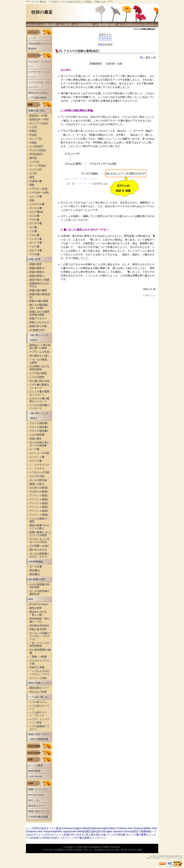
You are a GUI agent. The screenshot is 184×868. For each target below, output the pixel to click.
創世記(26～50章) (39, 119)
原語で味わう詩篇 (39, 280)
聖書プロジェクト (38, 789)
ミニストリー (35, 55)
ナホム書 (34, 235)
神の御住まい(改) (39, 356)
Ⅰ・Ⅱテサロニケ (39, 465)
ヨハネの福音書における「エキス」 (39, 555)
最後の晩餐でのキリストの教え (39, 527)
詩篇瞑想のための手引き (39, 285)
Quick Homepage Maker (169, 856)
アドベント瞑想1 (39, 495)
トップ (34, 24)
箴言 (32, 177)
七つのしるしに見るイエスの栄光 (39, 540)
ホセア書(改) (36, 212)
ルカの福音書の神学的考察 (39, 586)
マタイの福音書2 (39, 427)
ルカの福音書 (37, 435)
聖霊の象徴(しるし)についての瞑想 (40, 534)
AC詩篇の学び (37, 330)
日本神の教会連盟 (38, 817)
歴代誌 (33, 158)
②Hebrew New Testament (40, 831)
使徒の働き (36, 439)
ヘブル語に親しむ (38, 697)
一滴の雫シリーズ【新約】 (38, 416)
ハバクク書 (36, 239)
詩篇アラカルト (38, 318)
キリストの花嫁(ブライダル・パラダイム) (40, 636)
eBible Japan (62, 831)
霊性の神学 (36, 608)
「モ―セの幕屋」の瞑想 (39, 361)
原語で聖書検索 (142, 831)
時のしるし (34, 800)
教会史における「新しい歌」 (38, 613)
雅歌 (32, 185)
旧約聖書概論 (85, 24)
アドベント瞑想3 (39, 503)
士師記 (33, 143)
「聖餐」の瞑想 (38, 657)
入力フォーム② (57, 835)
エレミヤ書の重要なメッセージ (39, 393)
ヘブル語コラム (38, 702)
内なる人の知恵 (38, 692)
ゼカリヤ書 (36, 250)
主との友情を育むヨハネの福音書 (39, 444)
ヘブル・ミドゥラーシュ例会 (39, 721)
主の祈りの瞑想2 (39, 492)
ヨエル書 (34, 216)
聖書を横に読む (37, 111)
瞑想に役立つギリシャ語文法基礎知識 (39, 737)
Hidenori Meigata (91, 847)
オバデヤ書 (36, 223)
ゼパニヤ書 (36, 243)
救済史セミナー (37, 806)
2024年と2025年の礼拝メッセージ (50, 838)
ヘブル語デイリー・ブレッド (137, 24)
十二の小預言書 (116, 835)
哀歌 (32, 200)
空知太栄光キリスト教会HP (39, 46)
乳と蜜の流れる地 (39, 381)
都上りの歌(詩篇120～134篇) (39, 306)
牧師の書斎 (42, 12)
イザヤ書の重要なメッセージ (39, 386)
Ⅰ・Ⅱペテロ (37, 468)
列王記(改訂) (36, 154)
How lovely (34, 753)
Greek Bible (76, 831)
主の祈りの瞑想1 (39, 488)
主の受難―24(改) (39, 546)
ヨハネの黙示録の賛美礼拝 (39, 593)
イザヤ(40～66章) (39, 193)
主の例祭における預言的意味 (39, 368)
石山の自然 (34, 746)
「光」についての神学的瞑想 (39, 645)
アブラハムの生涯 (39, 352)
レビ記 (33, 127)
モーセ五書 (36, 567)
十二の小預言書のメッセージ (39, 407)
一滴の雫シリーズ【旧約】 (38, 338)
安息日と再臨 (37, 667)
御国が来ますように (39, 811)
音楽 (30, 759)
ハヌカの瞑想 (37, 377)
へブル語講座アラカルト (39, 728)
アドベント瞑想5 (39, 511)
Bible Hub (151, 828)
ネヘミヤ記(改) (38, 166)
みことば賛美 (36, 766)
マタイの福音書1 (39, 423)
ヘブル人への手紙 (39, 472)
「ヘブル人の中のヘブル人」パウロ (39, 673)
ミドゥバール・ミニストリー (39, 85)
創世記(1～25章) (39, 116)
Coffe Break (35, 776)
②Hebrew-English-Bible (102, 828)
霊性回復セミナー (39, 688)
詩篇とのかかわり (39, 322)
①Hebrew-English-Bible (75, 828)
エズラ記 (34, 162)
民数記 (33, 131)
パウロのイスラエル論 (39, 662)
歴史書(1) (35, 570)
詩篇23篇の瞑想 (38, 290)
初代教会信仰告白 (39, 626)
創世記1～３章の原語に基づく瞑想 (40, 347)
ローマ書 (34, 449)
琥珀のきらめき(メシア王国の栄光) (39, 95)
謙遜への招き (37, 484)
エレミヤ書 (36, 197)
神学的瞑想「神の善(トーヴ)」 (39, 620)
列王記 (102, 45)
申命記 (33, 135)
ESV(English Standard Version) (115, 831)
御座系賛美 (34, 771)
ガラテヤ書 (36, 461)
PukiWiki (157, 858)
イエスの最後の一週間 (39, 520)
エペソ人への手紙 (39, 453)
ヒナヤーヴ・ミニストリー (39, 74)
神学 (31, 599)
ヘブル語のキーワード (39, 707)
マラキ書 (34, 254)
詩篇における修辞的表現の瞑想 (39, 313)
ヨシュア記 (36, 139)
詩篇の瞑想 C (37, 276)
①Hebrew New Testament (130, 828)
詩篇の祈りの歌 (38, 326)
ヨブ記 (33, 173)
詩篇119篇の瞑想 (39, 301)
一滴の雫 (67, 24)
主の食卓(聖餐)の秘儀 (40, 651)
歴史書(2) (35, 574)
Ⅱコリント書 (37, 457)
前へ (143, 57)
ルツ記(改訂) (36, 146)
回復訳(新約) (91, 831)
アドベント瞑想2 (39, 499)
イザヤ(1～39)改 (39, 189)
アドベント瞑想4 (39, 507)
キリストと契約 (38, 678)
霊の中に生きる (38, 550)
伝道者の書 (36, 181)
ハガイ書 (34, 247)
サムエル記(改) (38, 150)
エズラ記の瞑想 (38, 373)
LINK (31, 783)
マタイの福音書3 (39, 431)
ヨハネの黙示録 (38, 480)
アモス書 (34, 220)
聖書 (30, 105)
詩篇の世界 (50, 24)
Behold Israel (36, 795)
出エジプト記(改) (39, 123)
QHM (180, 858)
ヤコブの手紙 (37, 476)
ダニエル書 (36, 208)
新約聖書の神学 (107, 24)
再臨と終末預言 (38, 629)
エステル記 (36, 169)
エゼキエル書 (37, 204)
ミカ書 (33, 231)
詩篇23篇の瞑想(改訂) (40, 296)
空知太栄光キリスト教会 (47, 828)
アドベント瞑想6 (39, 515)
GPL (175, 858)
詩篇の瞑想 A (37, 268)
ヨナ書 (33, 227)
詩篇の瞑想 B (37, 272)
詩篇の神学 (36, 264)
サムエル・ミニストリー (39, 64)
